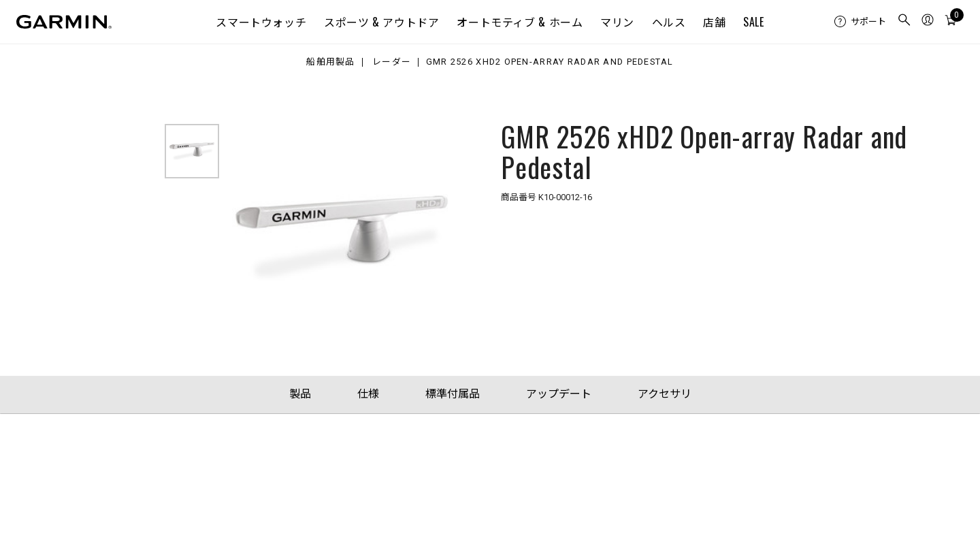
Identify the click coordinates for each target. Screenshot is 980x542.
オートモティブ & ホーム (520, 22)
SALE (754, 22)
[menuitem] (860, 22)
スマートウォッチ (261, 22)
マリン (617, 22)
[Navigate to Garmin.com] (64, 22)
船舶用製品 (330, 62)
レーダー (392, 62)
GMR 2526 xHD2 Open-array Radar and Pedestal (550, 62)
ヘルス (669, 22)
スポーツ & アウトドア (382, 22)
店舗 (714, 22)
